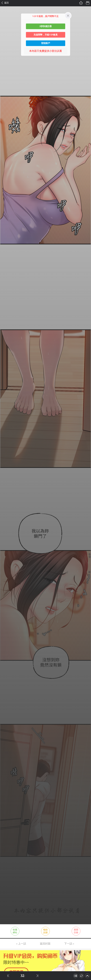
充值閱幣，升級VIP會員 (46, 35)
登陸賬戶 (46, 43)
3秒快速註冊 (46, 26)
